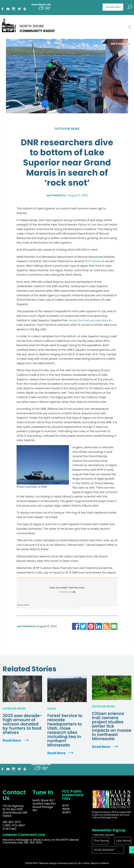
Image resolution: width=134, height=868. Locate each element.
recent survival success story (88, 320)
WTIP (65, 806)
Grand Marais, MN (41, 764)
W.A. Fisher (84, 863)
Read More (16, 740)
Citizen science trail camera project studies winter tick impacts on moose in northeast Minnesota (112, 726)
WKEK (66, 809)
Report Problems (100, 863)
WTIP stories (93, 261)
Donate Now (113, 7)
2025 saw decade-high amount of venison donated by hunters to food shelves (22, 724)
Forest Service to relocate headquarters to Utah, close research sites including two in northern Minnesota (65, 730)
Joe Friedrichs (56, 195)
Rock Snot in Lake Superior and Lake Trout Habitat (61, 608)
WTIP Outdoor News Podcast (28, 608)
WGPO (66, 812)
